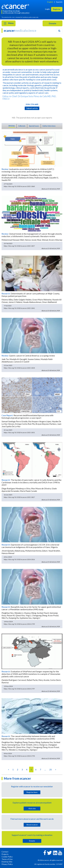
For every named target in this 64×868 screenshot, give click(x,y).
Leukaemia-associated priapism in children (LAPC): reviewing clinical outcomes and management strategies (28, 170)
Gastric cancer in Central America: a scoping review (32, 356)
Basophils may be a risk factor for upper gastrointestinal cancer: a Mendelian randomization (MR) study (31, 608)
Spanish (59, 2)
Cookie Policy (7, 857)
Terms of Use (7, 859)
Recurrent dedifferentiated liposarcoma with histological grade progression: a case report (27, 417)
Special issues (34, 126)
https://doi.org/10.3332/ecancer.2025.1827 (19, 497)
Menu (9, 23)
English (50, 2)
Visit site (32, 809)
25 (51, 769)
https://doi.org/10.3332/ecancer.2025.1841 (19, 308)
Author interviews (49, 126)
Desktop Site (7, 862)
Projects (5, 854)
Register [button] (57, 9)
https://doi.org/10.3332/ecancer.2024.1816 (19, 559)
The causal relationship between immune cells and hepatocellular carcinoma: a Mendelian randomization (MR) (28, 737)
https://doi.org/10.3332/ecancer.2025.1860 (19, 186)
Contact (5, 852)
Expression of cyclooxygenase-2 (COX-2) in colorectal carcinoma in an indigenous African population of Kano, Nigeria (30, 546)
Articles (12, 126)
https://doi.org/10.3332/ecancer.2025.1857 (19, 246)
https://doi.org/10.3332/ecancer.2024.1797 (19, 689)
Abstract (45, 189)
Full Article (52, 189)
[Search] (59, 31)
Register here (32, 792)
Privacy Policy (7, 864)
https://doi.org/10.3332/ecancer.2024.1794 (19, 756)
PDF (59, 189)
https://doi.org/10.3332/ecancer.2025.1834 (19, 368)
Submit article (32, 108)
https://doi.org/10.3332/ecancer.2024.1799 (19, 624)
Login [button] (47, 9)
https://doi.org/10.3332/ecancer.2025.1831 (19, 432)
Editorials (22, 126)
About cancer (32, 825)
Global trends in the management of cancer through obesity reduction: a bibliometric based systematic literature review (32, 235)
